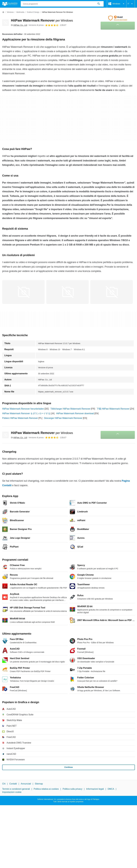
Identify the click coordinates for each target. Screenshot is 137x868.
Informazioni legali (95, 789)
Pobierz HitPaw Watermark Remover (20, 418)
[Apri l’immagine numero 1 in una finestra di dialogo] (67, 292)
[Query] (62, 4)
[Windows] (10, 12)
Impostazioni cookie (12, 792)
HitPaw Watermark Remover (42, 20)
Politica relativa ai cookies (46, 789)
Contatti (13, 784)
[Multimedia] (20, 12)
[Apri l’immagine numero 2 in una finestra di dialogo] (112, 292)
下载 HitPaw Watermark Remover (113, 409)
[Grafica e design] (33, 12)
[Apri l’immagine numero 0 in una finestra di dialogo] (23, 292)
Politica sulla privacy (72, 789)
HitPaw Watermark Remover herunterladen (23, 409)
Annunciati (26, 784)
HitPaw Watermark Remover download (75, 413)
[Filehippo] (10, 4)
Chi (4, 784)
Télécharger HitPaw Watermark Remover (70, 409)
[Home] (3, 12)
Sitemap (39, 784)
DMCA (111, 789)
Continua (68, 767)
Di (19, 25)
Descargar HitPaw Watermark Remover (63, 418)
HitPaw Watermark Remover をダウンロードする (26, 413)
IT (131, 4)
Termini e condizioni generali (16, 789)
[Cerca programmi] (99, 4)
